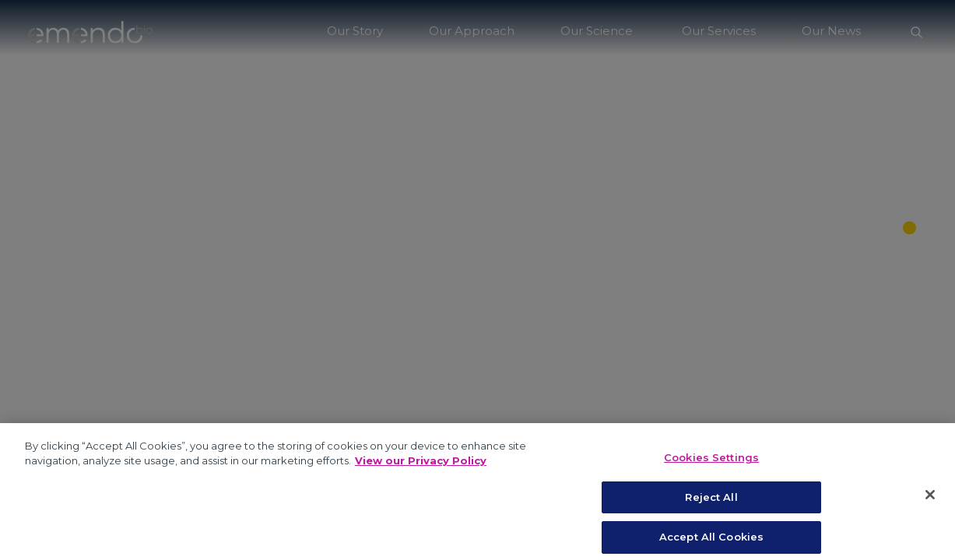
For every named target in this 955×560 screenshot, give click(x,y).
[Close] (930, 505)
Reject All (711, 506)
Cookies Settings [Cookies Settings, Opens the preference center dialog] (711, 467)
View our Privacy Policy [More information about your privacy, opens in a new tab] (421, 471)
